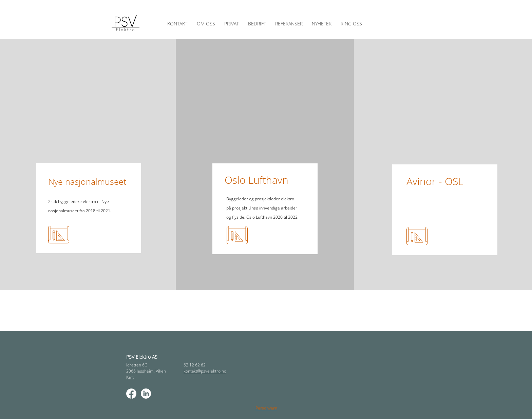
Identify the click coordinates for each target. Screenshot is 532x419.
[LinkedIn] (146, 394)
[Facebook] (131, 394)
